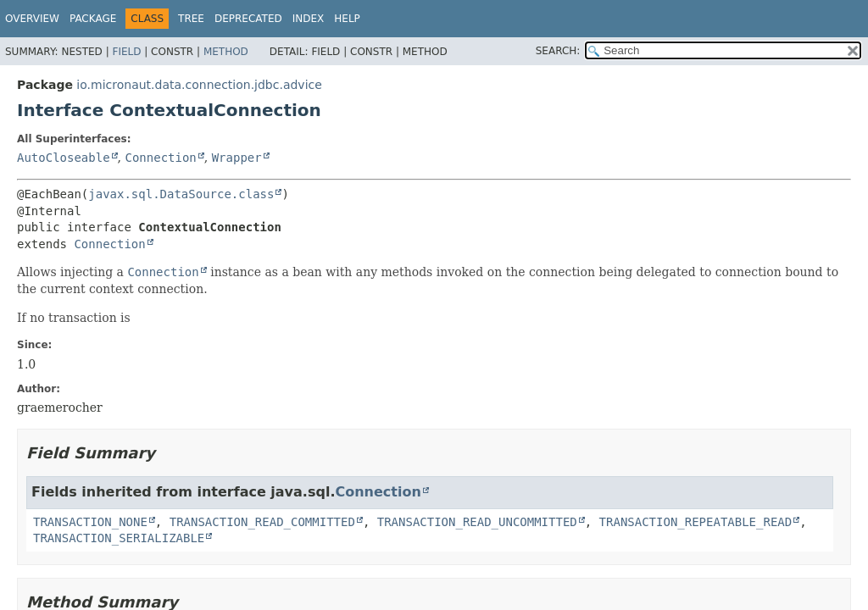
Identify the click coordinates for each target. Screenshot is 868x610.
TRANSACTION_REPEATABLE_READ (696, 522)
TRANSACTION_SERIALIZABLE (119, 538)
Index (309, 19)
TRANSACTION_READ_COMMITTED (262, 522)
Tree (191, 19)
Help (347, 19)
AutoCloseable (64, 158)
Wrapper (237, 158)
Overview (32, 19)
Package (93, 19)
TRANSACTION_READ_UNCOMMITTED (477, 522)
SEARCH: (558, 51)
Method (226, 52)
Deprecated (248, 19)
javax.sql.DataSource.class (181, 194)
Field (126, 52)
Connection (160, 158)
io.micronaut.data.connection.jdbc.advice (199, 85)
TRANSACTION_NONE (90, 522)
